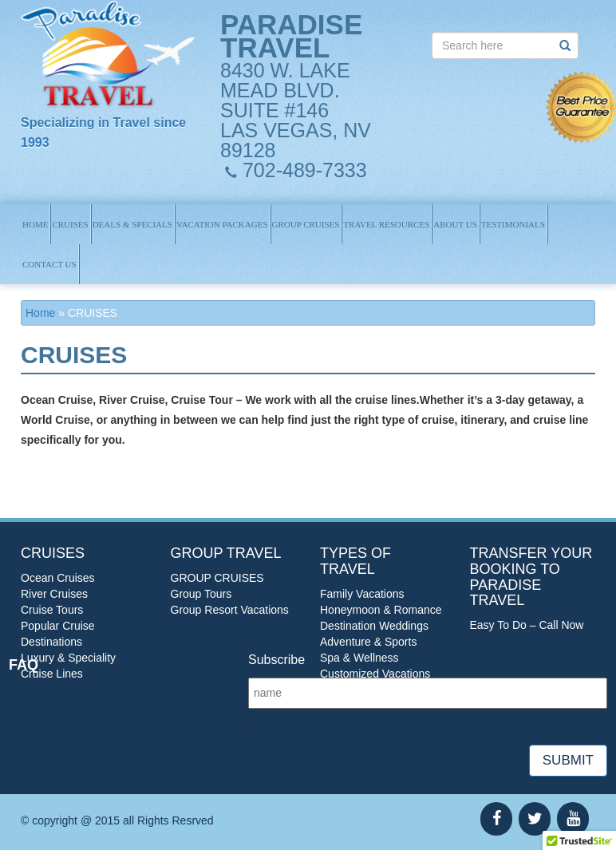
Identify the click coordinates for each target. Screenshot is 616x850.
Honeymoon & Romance (381, 610)
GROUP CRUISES (306, 224)
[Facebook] (496, 819)
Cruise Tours (52, 610)
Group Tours (201, 594)
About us (455, 224)
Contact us (49, 264)
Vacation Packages (222, 224)
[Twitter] (535, 819)
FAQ (24, 665)
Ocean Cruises (58, 578)
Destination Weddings (374, 626)
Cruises (70, 224)
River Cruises (54, 594)
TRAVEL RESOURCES (386, 224)
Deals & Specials (132, 224)
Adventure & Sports (368, 642)
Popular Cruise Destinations (58, 634)
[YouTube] (573, 819)
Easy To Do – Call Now (527, 625)
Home (35, 224)
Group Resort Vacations (230, 610)
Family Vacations (362, 594)
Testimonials (513, 224)
